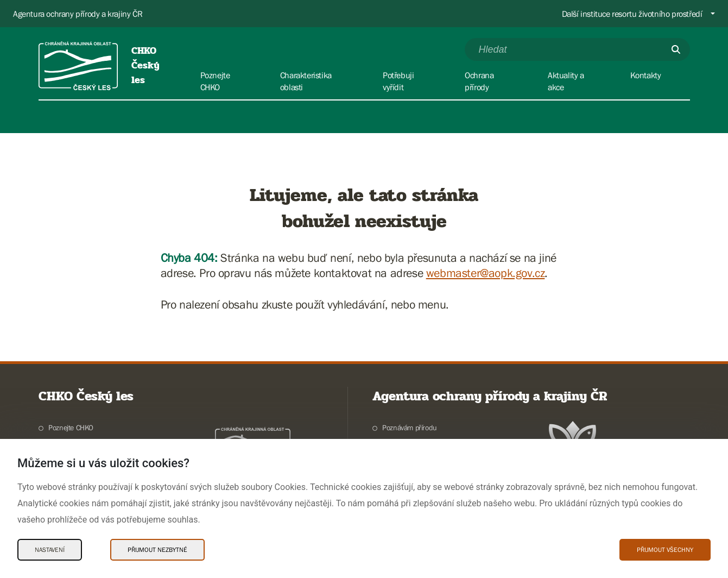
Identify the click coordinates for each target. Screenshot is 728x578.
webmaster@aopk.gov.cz (486, 273)
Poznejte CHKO (71, 428)
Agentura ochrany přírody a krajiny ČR (78, 14)
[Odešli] (676, 49)
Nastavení (50, 550)
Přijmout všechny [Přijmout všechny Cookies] (665, 550)
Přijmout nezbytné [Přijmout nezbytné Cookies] (157, 550)
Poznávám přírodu (410, 428)
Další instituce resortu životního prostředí (632, 14)
